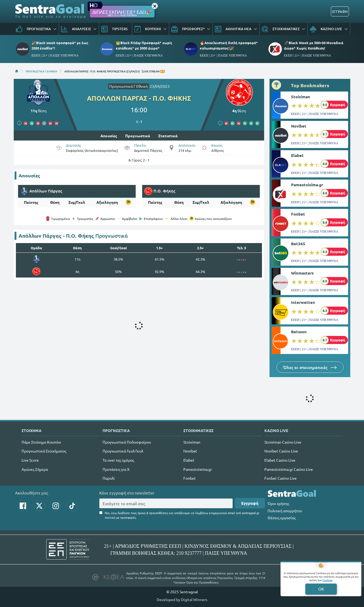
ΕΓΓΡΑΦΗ (340, 11)
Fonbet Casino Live (281, 478)
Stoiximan (301, 97)
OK (321, 589)
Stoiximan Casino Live (283, 442)
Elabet (297, 155)
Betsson (299, 332)
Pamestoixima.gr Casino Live (289, 469)
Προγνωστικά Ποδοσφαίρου (127, 442)
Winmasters (302, 273)
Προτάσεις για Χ (116, 469)
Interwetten (303, 302)
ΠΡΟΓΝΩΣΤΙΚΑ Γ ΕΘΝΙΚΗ (41, 71)
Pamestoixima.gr (307, 185)
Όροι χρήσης (278, 503)
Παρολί (109, 478)
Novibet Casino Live (281, 451)
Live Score (30, 460)
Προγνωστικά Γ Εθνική (129, 86)
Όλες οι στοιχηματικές (310, 367)
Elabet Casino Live (280, 460)
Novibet (299, 126)
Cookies (327, 580)
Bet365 (298, 244)
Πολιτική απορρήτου (285, 511)
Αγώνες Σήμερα (35, 469)
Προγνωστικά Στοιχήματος (44, 451)
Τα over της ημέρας (118, 460)
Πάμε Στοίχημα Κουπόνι (41, 442)
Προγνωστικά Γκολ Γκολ (123, 451)
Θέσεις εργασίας (282, 518)
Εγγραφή (250, 503)
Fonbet (298, 214)
